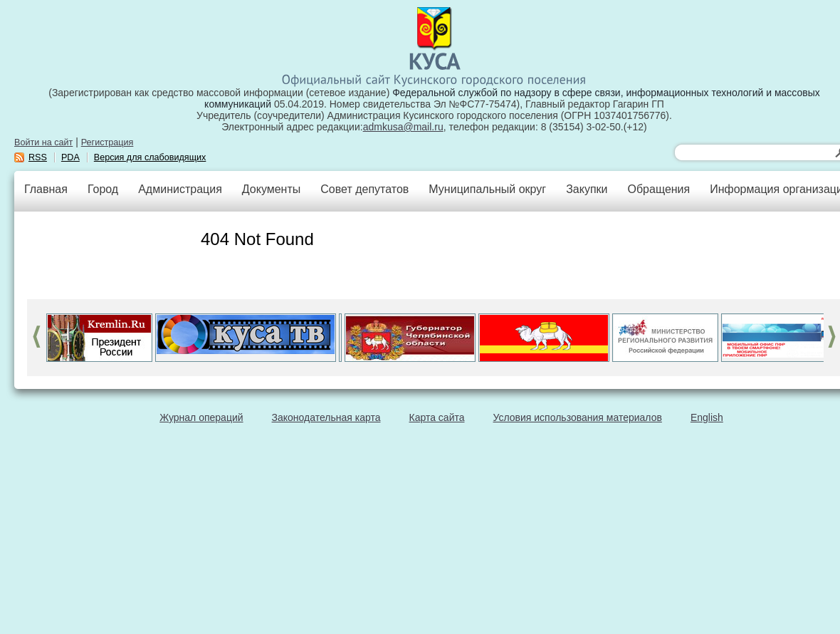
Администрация (180, 189)
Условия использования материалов (578, 417)
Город (103, 189)
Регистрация (107, 142)
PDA (70, 157)
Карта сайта (437, 417)
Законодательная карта (326, 417)
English (707, 417)
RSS (38, 157)
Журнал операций (201, 417)
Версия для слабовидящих (150, 157)
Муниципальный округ (487, 189)
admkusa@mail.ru (403, 127)
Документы (271, 189)
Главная (46, 189)
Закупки (587, 189)
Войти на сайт (43, 142)
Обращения (658, 189)
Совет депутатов (364, 189)
